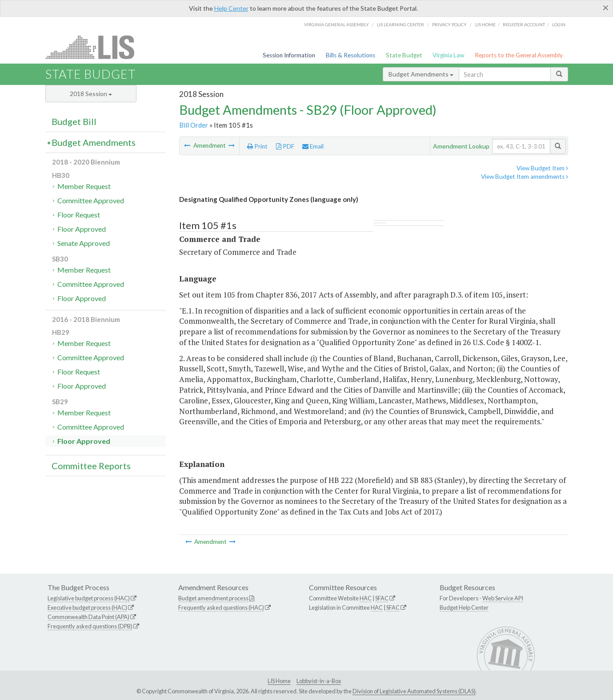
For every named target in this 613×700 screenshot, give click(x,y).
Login (559, 24)
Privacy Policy (449, 24)
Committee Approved (91, 200)
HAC (366, 598)
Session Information (289, 55)
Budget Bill (74, 121)
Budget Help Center (464, 607)
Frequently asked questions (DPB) (90, 626)
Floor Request (79, 215)
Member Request (84, 186)
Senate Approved (84, 243)
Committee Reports (91, 466)
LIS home (485, 24)
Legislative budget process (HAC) (89, 598)
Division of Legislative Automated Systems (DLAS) (414, 691)
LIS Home (279, 681)
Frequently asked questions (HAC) (221, 607)
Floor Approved (82, 229)
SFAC (382, 598)
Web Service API (503, 598)
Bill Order (194, 125)
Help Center (231, 8)
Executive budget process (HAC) (87, 607)
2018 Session (91, 94)
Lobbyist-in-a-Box (319, 681)
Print (257, 146)
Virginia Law (448, 55)
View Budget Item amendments (525, 177)
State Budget (404, 55)
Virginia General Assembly (337, 24)
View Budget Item (542, 168)
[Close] (606, 8)
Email (313, 146)
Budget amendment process (213, 598)
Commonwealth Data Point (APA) (88, 617)
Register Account (524, 24)
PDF (285, 146)
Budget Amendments (421, 74)
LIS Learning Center (401, 24)
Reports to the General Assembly (519, 55)
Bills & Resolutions (351, 55)
